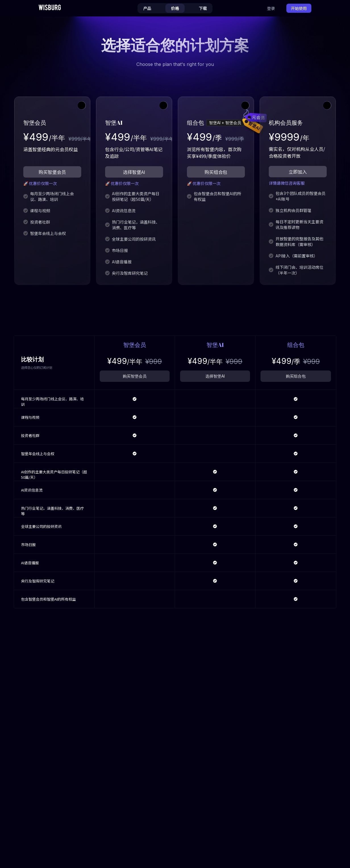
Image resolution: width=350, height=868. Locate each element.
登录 (271, 8)
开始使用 (299, 8)
